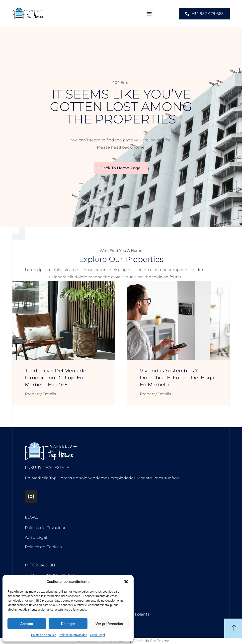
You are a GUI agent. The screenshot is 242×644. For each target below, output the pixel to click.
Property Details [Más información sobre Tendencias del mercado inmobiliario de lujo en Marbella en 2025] (40, 394)
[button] (126, 582)
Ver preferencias (109, 624)
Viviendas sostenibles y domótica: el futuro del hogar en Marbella (178, 378)
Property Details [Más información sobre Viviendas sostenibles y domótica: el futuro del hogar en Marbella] (155, 394)
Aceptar (27, 624)
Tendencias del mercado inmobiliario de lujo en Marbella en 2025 (56, 378)
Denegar (68, 624)
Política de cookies (44, 635)
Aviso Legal (97, 635)
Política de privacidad (73, 635)
